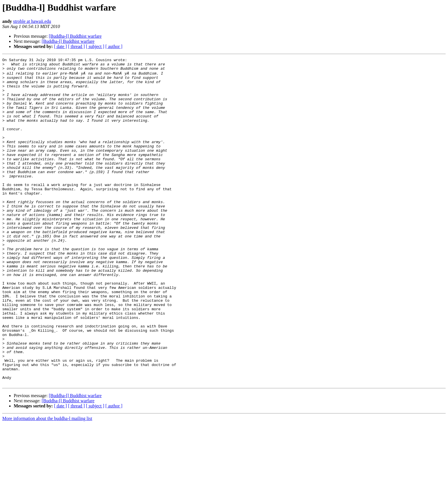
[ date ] (60, 46)
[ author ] (114, 46)
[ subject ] (95, 46)
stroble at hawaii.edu (32, 21)
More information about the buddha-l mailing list (47, 483)
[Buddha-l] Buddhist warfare (75, 36)
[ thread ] (76, 46)
